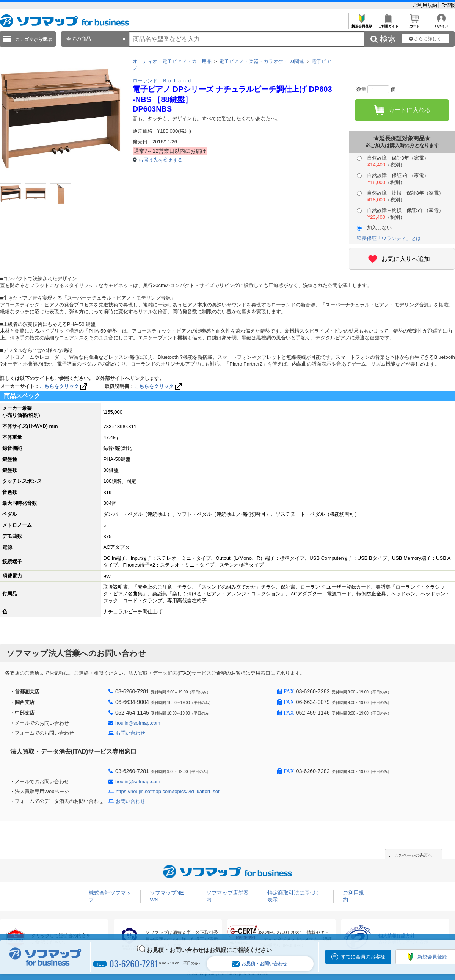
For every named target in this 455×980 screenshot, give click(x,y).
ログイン (441, 24)
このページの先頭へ (413, 855)
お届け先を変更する (161, 160)
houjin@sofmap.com (138, 723)
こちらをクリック (64, 386)
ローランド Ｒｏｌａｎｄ (162, 81)
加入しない (374, 228)
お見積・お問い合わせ (259, 964)
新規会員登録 (362, 24)
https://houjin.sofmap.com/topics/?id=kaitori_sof (168, 791)
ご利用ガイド (388, 24)
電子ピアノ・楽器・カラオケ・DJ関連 (262, 61)
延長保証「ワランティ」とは (389, 238)
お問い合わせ (130, 733)
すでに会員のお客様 (363, 957)
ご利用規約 (426, 5)
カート (415, 24)
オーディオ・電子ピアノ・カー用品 (172, 61)
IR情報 (448, 5)
